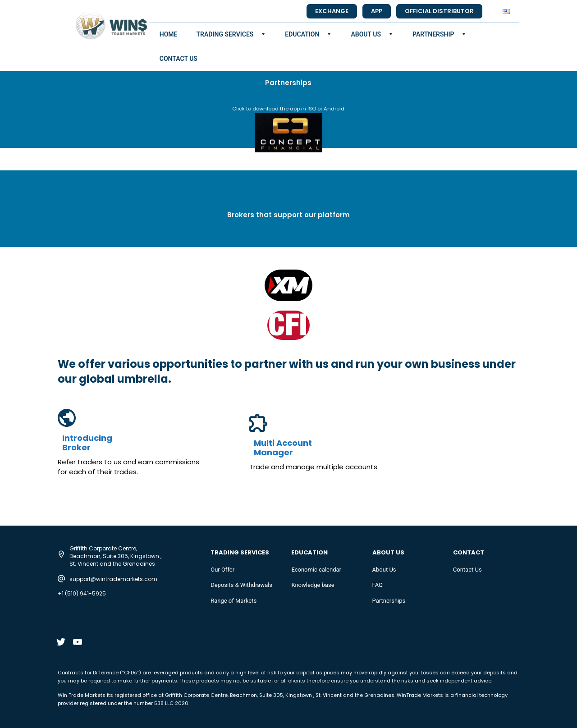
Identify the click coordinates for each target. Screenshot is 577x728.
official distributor (439, 11)
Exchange (332, 11)
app (377, 11)
